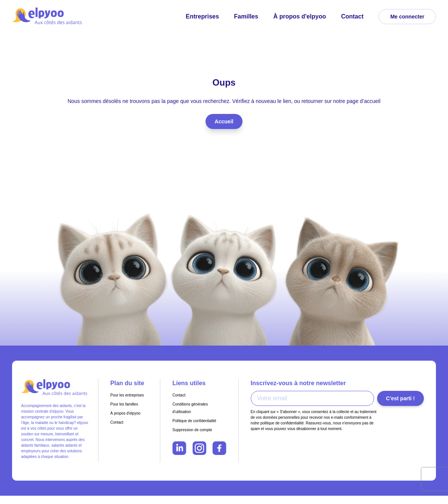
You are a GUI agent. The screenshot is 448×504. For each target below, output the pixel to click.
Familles (246, 16)
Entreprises (203, 16)
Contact (352, 16)
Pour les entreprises (127, 395)
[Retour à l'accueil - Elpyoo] (48, 17)
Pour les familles (124, 404)
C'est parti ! (400, 398)
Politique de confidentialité (194, 421)
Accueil (224, 121)
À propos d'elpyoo (300, 16)
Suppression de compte (192, 430)
